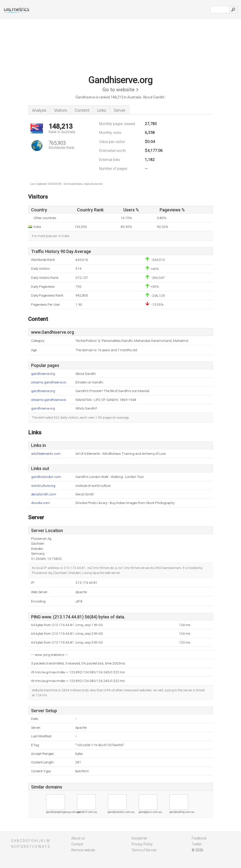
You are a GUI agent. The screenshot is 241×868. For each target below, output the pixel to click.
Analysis (39, 110)
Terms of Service (144, 850)
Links (102, 110)
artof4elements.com (46, 454)
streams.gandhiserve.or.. (49, 382)
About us (78, 838)
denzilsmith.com (44, 494)
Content (82, 110)
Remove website (83, 850)
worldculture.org (43, 486)
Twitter (197, 844)
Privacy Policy (142, 844)
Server (120, 110)
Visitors (61, 110)
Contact (77, 844)
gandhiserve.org (43, 374)
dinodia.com (40, 503)
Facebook (199, 838)
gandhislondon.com (46, 477)
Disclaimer (139, 838)
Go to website (119, 90)
